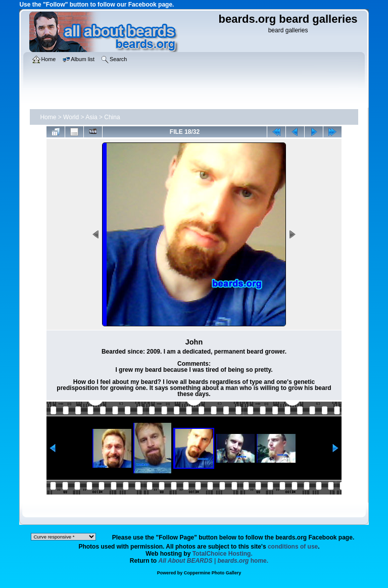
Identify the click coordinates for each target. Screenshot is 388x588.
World (71, 117)
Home (48, 117)
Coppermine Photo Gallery (213, 573)
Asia (91, 117)
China (112, 117)
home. (214, 561)
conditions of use (293, 547)
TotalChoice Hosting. (223, 554)
